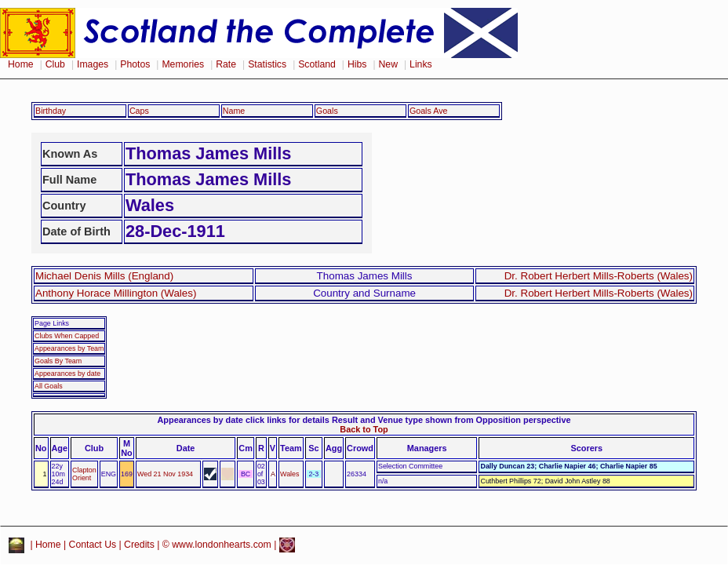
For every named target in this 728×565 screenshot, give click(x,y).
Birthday (51, 111)
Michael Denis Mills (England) (104, 276)
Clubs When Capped (67, 336)
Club (55, 64)
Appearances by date (67, 374)
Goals (327, 111)
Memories (183, 64)
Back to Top (364, 429)
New (388, 64)
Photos (135, 64)
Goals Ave (429, 111)
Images (93, 64)
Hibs (357, 64)
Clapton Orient (84, 474)
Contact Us (93, 545)
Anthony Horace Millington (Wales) (116, 293)
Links (421, 64)
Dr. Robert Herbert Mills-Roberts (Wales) (599, 276)
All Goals (49, 386)
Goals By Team (58, 361)
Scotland (317, 64)
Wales (289, 474)
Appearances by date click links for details (244, 420)
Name (234, 111)
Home (21, 64)
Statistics (267, 64)
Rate (226, 64)
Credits (139, 545)
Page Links (52, 323)
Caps (139, 111)
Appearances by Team (69, 348)
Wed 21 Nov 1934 (165, 474)
